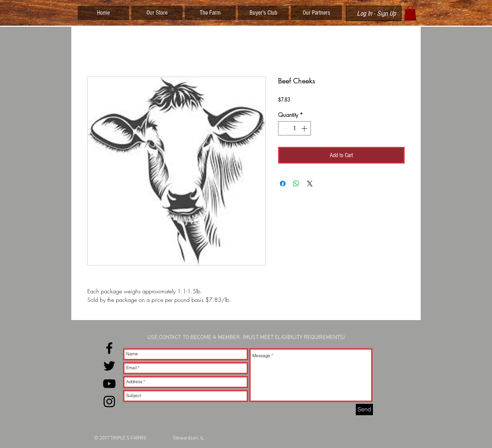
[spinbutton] (294, 128)
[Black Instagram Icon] (109, 401)
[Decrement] (284, 128)
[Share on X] (310, 184)
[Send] (364, 410)
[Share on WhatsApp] (296, 184)
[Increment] (305, 128)
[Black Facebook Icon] (109, 348)
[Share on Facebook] (283, 184)
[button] (410, 13)
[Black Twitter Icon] (109, 366)
